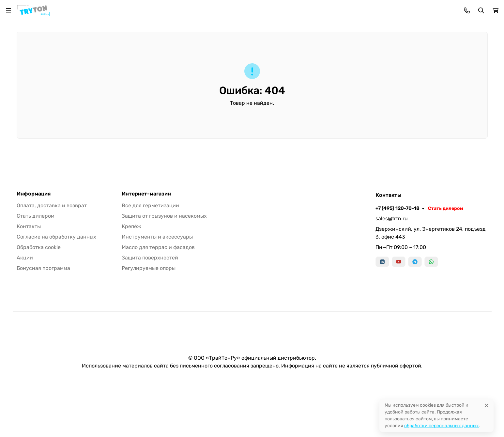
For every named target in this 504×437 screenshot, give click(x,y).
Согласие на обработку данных (56, 288)
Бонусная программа (209, 8)
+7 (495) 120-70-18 (422, 8)
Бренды (81, 59)
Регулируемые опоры (149, 320)
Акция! (101, 8)
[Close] (487, 405)
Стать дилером (470, 8)
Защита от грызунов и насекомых (164, 267)
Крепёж (272, 59)
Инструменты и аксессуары (329, 59)
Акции (25, 309)
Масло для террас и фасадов (411, 59)
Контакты (274, 8)
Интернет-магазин (146, 245)
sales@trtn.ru (392, 270)
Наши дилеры (308, 8)
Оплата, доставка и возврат (147, 8)
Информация (34, 245)
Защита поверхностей (150, 309)
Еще (467, 59)
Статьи (248, 8)
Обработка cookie (39, 299)
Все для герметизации (131, 59)
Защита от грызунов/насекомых (210, 59)
